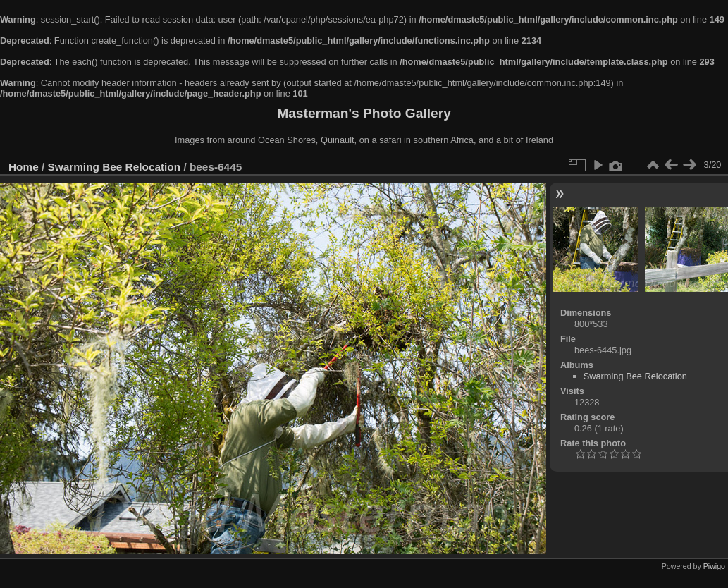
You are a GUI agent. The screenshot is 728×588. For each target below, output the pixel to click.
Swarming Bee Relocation (115, 167)
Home (24, 167)
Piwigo (714, 566)
